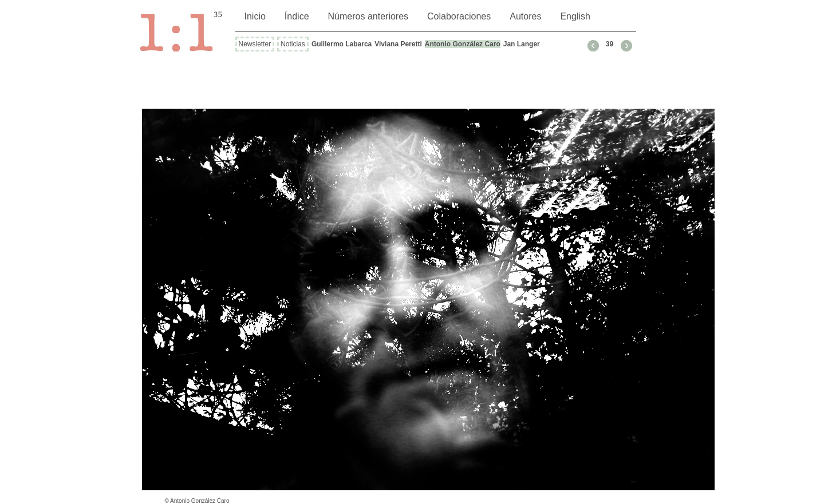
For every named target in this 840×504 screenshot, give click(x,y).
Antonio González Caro (463, 44)
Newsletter (255, 44)
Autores (525, 16)
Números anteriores (368, 16)
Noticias (293, 44)
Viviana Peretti (398, 44)
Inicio (255, 16)
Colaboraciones (459, 16)
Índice (297, 16)
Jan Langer (522, 44)
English (575, 16)
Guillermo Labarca (342, 44)
